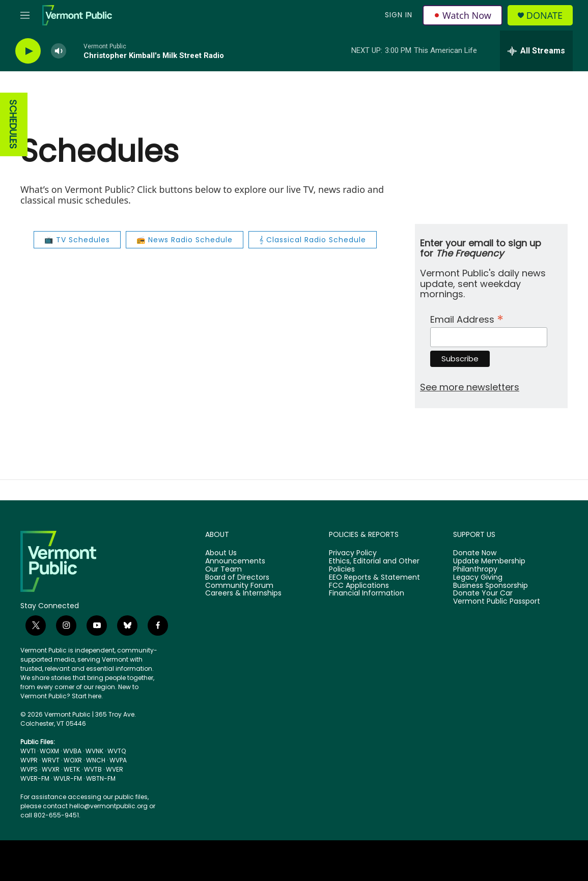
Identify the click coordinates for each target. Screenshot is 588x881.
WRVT (51, 760)
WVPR (29, 760)
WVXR (51, 769)
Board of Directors (237, 578)
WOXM (49, 751)
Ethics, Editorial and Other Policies (374, 565)
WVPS (29, 769)
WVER (115, 769)
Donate (544, 16)
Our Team (223, 570)
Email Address (467, 318)
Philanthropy (475, 570)
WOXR (73, 760)
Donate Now (475, 553)
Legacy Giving (478, 578)
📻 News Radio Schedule (185, 240)
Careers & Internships (243, 593)
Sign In (399, 15)
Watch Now (463, 15)
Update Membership (489, 561)
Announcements (235, 561)
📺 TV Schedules (77, 240)
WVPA (118, 760)
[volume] (59, 51)
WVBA (72, 751)
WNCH (96, 760)
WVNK (94, 751)
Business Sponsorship (491, 586)
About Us (221, 553)
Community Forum (239, 586)
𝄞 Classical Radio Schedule (313, 240)
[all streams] (536, 51)
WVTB (93, 769)
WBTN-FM (101, 778)
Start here (87, 696)
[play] (28, 51)
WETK (72, 769)
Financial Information (367, 593)
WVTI (28, 751)
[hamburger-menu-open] (25, 15)
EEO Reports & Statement (374, 578)
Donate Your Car (483, 593)
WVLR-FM (68, 778)
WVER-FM (35, 778)
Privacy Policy (353, 553)
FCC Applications (359, 586)
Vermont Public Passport (497, 602)
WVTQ (117, 751)
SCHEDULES (13, 124)
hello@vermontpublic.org (108, 806)
